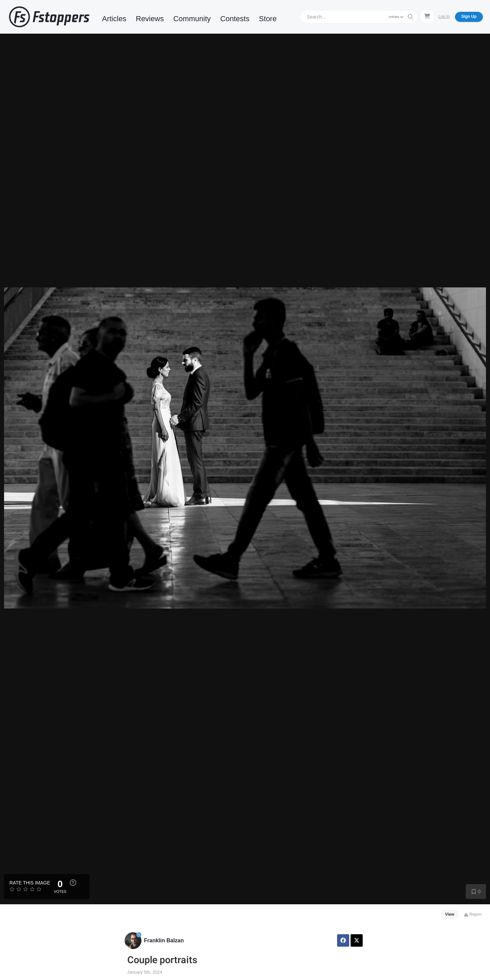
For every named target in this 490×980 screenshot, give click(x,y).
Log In (444, 16)
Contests (235, 19)
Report (473, 914)
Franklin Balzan (164, 940)
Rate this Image (30, 883)
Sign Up (469, 16)
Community (192, 19)
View (450, 914)
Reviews (150, 19)
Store (268, 19)
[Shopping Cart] (427, 16)
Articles (114, 19)
